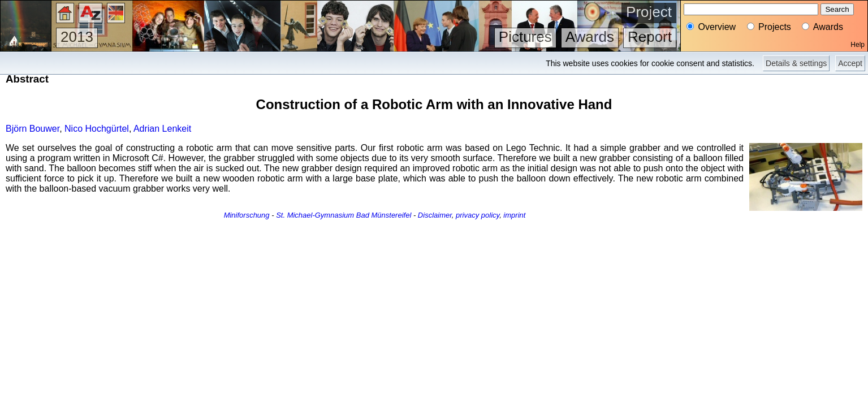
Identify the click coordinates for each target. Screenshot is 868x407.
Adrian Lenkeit (162, 129)
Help (858, 45)
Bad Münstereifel (384, 215)
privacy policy (478, 215)
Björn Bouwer (33, 129)
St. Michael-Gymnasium (315, 215)
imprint (514, 215)
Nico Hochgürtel (97, 129)
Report (650, 37)
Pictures (525, 37)
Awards (590, 37)
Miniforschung (247, 215)
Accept (850, 63)
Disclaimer (435, 215)
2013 (77, 37)
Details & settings (796, 63)
